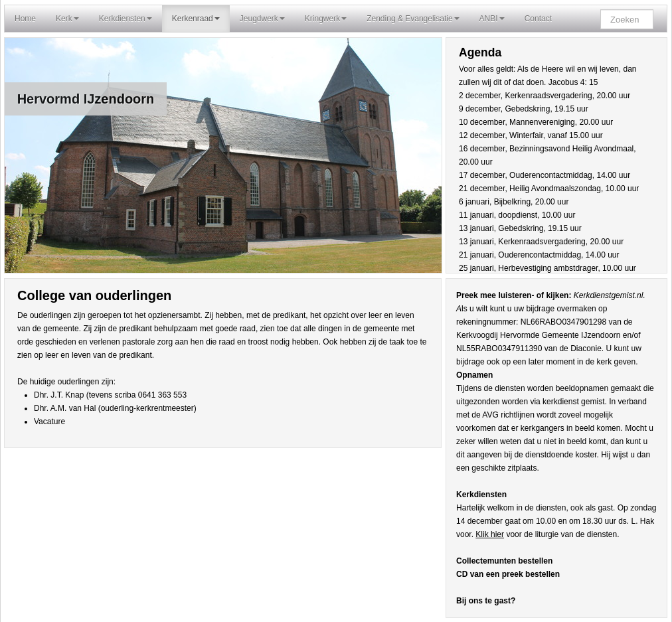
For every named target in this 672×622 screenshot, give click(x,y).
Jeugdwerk (262, 19)
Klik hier (490, 534)
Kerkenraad (196, 19)
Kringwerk (326, 19)
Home (25, 19)
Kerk (67, 19)
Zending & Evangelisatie (413, 19)
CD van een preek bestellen (508, 574)
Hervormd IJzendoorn (86, 99)
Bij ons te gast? (486, 601)
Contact (538, 19)
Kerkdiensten (126, 19)
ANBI (492, 19)
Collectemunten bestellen (504, 561)
